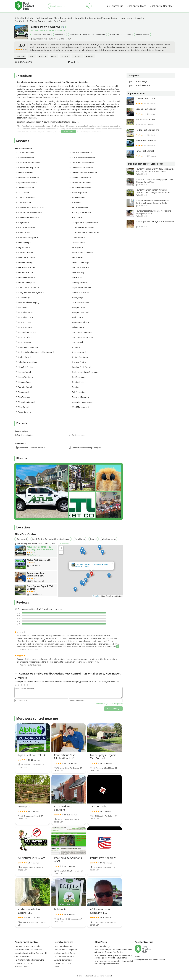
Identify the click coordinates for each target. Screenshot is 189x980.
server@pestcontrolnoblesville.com (150, 960)
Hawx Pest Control (151, 154)
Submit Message (113, 709)
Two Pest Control (22, 967)
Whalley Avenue (142, 34)
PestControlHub (114, 6)
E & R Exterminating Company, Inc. (29, 960)
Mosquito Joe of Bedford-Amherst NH (31, 953)
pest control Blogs (136, 6)
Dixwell (139, 18)
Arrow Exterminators (63, 960)
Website (75, 62)
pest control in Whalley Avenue (30, 21)
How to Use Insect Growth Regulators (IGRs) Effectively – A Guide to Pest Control (151, 172)
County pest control (23, 957)
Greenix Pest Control (151, 112)
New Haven (126, 18)
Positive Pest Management (66, 950)
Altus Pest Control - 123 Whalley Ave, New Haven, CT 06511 (92, 565)
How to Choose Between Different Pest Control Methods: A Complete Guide (151, 203)
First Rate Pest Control (64, 957)
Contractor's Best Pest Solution (28, 946)
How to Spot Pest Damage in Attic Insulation (151, 224)
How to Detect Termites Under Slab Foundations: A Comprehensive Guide (114, 962)
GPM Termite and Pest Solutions (28, 950)
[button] (92, 574)
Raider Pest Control (63, 963)
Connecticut (66, 18)
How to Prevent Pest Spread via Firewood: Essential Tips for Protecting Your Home (114, 957)
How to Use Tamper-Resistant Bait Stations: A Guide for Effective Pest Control (113, 951)
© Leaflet (96, 596)
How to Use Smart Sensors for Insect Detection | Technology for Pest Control (151, 193)
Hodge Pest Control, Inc (151, 133)
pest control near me (161, 6)
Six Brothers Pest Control (65, 953)
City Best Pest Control (24, 963)
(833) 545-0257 (25, 62)
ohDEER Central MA (151, 101)
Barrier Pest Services (151, 143)
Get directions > (64, 544)
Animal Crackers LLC (151, 122)
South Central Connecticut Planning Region (96, 18)
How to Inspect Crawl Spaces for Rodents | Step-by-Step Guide (151, 214)
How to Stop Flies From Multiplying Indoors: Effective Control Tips (151, 182)
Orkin (57, 967)
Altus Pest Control (57, 21)
